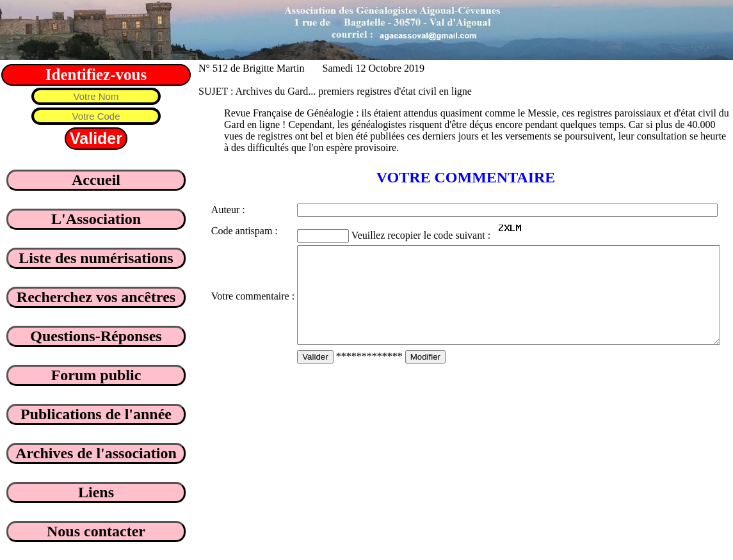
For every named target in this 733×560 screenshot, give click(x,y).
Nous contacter (96, 531)
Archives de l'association (96, 453)
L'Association (96, 219)
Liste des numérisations (96, 258)
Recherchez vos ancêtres (96, 297)
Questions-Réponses (96, 336)
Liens (96, 492)
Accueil (96, 180)
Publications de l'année (96, 414)
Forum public (96, 375)
